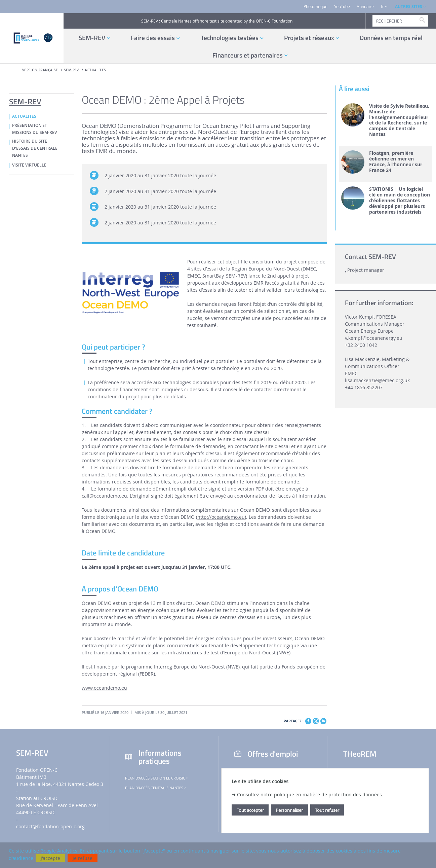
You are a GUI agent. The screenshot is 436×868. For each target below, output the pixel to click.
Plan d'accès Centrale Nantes (156, 788)
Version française (40, 70)
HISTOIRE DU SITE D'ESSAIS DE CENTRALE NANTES (35, 148)
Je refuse (83, 858)
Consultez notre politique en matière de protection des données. (310, 794)
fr (382, 7)
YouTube (342, 7)
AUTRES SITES (409, 7)
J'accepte (50, 858)
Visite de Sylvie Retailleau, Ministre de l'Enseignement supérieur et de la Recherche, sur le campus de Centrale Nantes (399, 120)
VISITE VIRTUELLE (29, 165)
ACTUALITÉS (95, 70)
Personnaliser (289, 810)
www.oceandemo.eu (104, 688)
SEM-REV (71, 70)
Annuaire (365, 7)
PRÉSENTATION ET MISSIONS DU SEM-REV (34, 129)
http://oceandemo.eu (221, 517)
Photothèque (315, 7)
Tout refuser (327, 810)
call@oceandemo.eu (104, 496)
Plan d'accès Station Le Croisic (157, 778)
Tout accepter (250, 810)
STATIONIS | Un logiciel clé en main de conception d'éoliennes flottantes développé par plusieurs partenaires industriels (400, 201)
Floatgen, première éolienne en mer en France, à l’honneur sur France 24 (396, 162)
